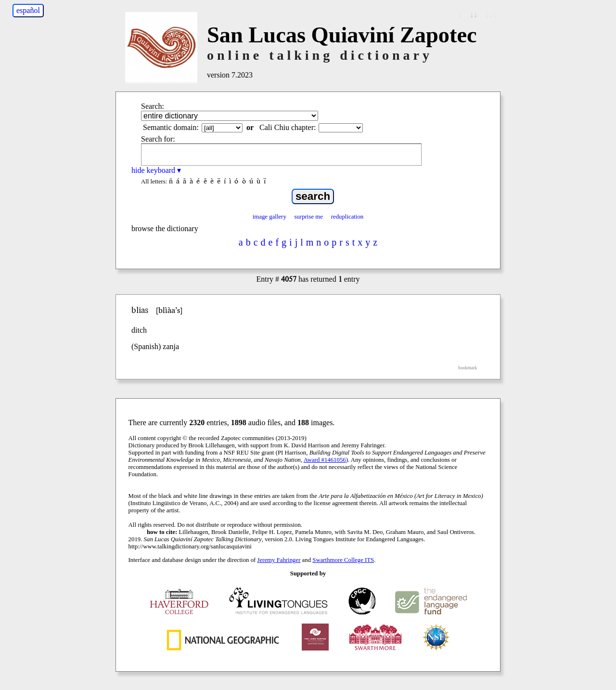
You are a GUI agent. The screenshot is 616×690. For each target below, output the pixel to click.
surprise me (309, 217)
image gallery (269, 217)
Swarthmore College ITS (343, 560)
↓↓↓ (491, 15)
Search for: (158, 139)
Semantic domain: (171, 127)
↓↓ (474, 15)
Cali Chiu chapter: (288, 127)
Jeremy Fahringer (279, 560)
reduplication (347, 217)
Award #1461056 (325, 460)
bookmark (468, 368)
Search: (153, 106)
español (28, 10)
